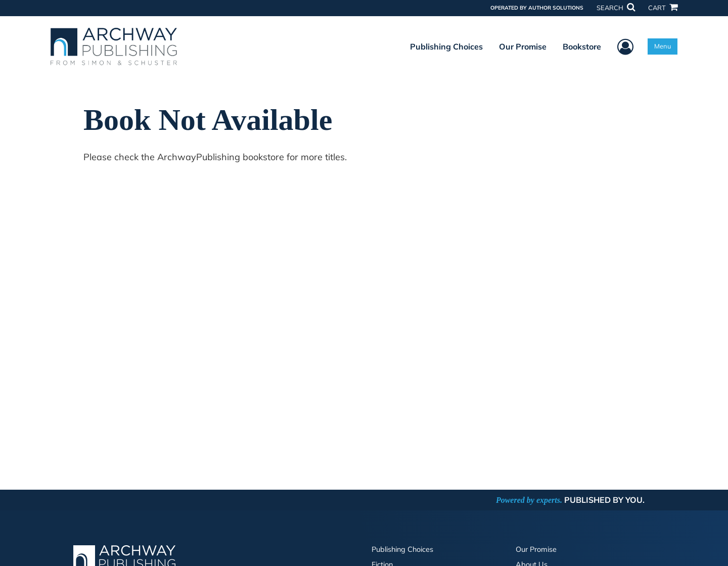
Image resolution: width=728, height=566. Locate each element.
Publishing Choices (446, 46)
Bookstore (582, 46)
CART (663, 8)
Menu (663, 46)
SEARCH (616, 8)
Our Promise (523, 46)
